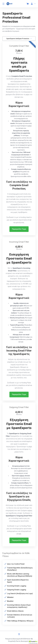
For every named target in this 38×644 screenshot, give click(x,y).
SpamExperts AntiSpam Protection (19, 39)
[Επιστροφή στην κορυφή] (19, 634)
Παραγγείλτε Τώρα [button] (19, 229)
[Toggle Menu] (3, 4)
